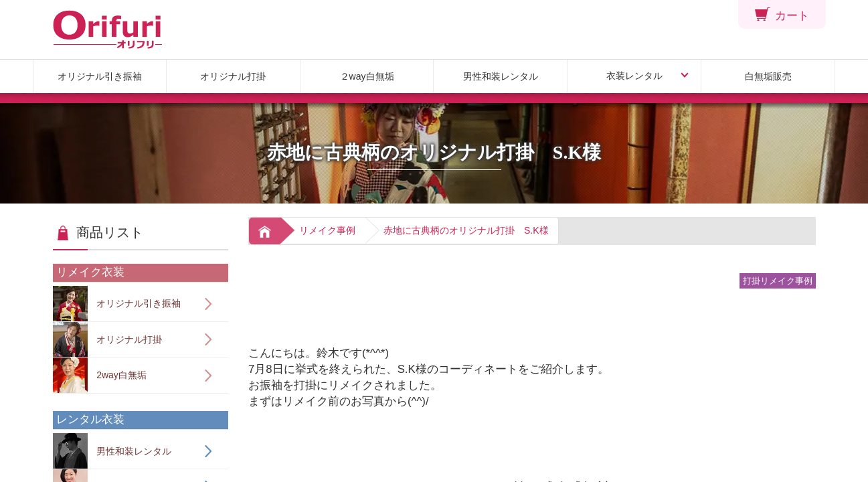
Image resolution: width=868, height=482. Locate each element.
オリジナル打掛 (233, 76)
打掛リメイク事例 (778, 281)
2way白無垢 (100, 375)
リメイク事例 (327, 230)
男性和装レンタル (501, 76)
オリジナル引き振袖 (100, 76)
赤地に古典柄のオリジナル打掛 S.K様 (466, 230)
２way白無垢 (367, 76)
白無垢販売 (768, 76)
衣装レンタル (634, 76)
